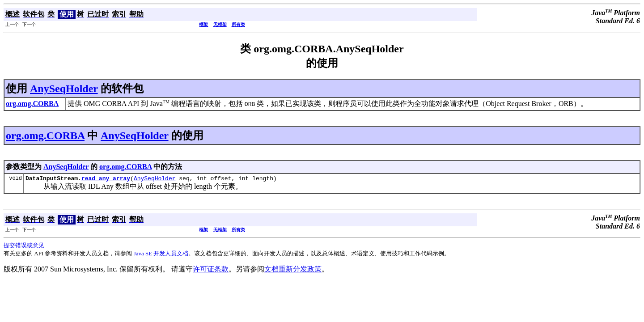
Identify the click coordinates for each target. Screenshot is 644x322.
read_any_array (106, 179)
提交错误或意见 (24, 247)
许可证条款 (211, 270)
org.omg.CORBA (45, 136)
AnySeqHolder (64, 89)
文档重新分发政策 (293, 270)
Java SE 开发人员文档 (161, 255)
